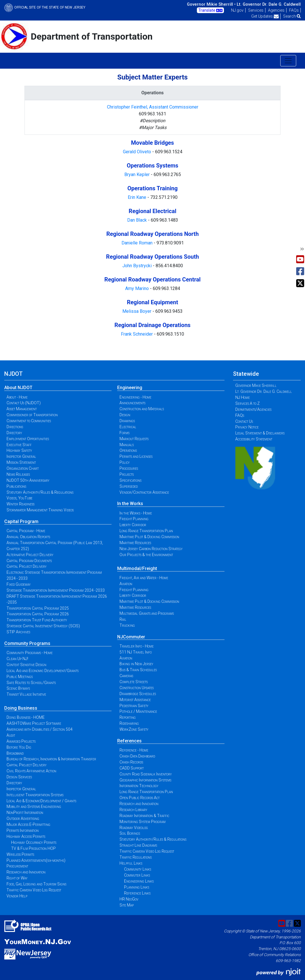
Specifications (130, 480)
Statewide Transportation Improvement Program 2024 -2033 (56, 590)
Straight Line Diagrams (138, 845)
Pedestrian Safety (134, 706)
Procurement (17, 866)
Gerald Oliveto (138, 152)
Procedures (129, 468)
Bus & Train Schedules (138, 670)
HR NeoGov (129, 899)
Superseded (129, 486)
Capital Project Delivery (27, 566)
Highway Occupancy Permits (34, 842)
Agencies (276, 10)
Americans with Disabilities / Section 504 (40, 729)
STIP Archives (18, 632)
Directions (15, 427)
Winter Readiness (20, 504)
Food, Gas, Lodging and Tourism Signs (36, 884)
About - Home (17, 397)
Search (292, 16)
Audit (11, 735)
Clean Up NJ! (17, 659)
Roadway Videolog (134, 828)
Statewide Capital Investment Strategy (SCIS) (43, 626)
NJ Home (243, 397)
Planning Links (137, 887)
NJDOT (14, 374)
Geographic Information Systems (145, 780)
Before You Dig (19, 747)
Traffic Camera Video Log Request (34, 890)
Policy (125, 462)
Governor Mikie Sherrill (256, 385)
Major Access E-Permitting (28, 824)
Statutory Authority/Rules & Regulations (40, 492)
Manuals (127, 445)
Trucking (127, 625)
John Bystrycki (138, 266)
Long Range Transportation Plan (146, 531)
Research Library (133, 810)
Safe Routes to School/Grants (31, 683)
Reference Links (137, 893)
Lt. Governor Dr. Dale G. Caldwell (269, 4)
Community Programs (27, 643)
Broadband (15, 753)
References (129, 741)
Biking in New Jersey (136, 664)
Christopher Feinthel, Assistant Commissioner (153, 107)
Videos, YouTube (19, 498)
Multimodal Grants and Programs (147, 613)
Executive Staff (19, 445)
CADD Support (132, 768)
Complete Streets (134, 682)
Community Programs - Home (30, 653)
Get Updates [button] (265, 16)
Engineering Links (139, 881)
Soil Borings (130, 833)
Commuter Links (137, 875)
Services (256, 10)
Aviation (126, 584)
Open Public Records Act (140, 798)
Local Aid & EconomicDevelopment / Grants (41, 801)
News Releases (18, 474)
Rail (123, 619)
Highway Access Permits (26, 836)
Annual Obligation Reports (28, 537)
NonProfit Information (25, 812)
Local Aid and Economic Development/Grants (43, 671)
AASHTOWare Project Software (34, 723)
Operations (128, 450)
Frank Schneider (137, 334)
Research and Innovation (26, 872)
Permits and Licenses (136, 456)
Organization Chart (23, 468)
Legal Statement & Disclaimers (260, 433)
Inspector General (21, 456)
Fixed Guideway (19, 584)
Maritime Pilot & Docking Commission (149, 537)
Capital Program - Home (26, 531)
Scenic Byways (18, 688)
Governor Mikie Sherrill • (211, 4)
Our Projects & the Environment (146, 555)
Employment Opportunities (28, 439)
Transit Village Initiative (26, 694)
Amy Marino (138, 288)
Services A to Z (248, 403)
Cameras (126, 676)
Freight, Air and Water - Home (144, 578)
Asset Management (22, 409)
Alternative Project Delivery (30, 555)
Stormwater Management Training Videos (40, 510)
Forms (124, 433)
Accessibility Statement (254, 439)
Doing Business (21, 708)
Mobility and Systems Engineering (34, 807)
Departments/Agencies (253, 409)
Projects (127, 474)
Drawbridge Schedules (138, 694)
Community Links (138, 869)
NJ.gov (237, 10)
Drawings (127, 421)
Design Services (19, 777)
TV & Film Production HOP (33, 848)
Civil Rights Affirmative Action (31, 771)
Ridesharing (129, 723)
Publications (16, 486)
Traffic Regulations (136, 857)
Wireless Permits (20, 854)
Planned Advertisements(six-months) (36, 860)
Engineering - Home (135, 397)
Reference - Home (134, 750)
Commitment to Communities (29, 421)
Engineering (130, 388)
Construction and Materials (142, 409)
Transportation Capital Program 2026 (38, 614)
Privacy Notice (247, 427)
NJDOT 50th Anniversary (28, 480)
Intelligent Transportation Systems (35, 795)
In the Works (130, 504)
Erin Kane (138, 197)
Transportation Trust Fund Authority (37, 620)
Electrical (128, 427)
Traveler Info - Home (137, 646)
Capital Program (21, 521)
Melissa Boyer (137, 311)
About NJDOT (18, 388)
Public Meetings (20, 677)
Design (125, 415)
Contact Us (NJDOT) (24, 403)
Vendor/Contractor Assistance (144, 492)
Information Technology (139, 786)
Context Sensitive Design (26, 665)
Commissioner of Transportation (32, 415)
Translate (210, 11)
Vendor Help (17, 896)
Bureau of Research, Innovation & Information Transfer (51, 759)
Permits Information (23, 830)
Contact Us (244, 421)
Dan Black (137, 220)
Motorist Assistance (135, 700)
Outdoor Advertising (23, 818)
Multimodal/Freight (137, 568)
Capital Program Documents (29, 561)
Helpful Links (131, 863)
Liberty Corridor (133, 525)
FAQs (294, 10)
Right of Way (17, 878)
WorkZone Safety (134, 729)
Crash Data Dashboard (137, 756)
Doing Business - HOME (26, 717)
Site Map (127, 905)
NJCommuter (131, 637)
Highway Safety (19, 450)
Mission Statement (21, 462)
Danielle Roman (138, 243)
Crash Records (131, 762)
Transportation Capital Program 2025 (38, 608)
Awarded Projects (21, 741)
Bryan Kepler (138, 174)
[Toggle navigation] (288, 61)
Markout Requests (134, 439)
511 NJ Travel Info (136, 652)
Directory (14, 433)
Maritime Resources (135, 543)
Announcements (132, 403)
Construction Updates (137, 688)
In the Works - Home (136, 513)
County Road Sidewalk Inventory (146, 774)
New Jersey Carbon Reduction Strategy (151, 549)
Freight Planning (134, 519)
